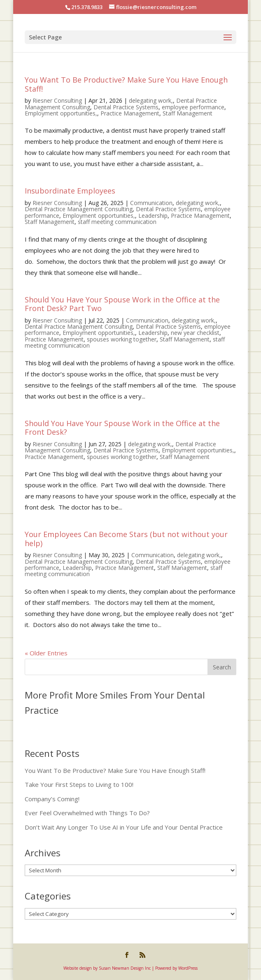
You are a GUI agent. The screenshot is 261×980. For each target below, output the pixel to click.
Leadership (153, 216)
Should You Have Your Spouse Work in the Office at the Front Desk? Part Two (122, 304)
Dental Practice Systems (126, 107)
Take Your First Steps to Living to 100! (79, 784)
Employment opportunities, (61, 113)
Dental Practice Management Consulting (79, 209)
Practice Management (130, 113)
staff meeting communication (117, 222)
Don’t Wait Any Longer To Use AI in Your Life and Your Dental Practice (124, 827)
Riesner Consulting (57, 100)
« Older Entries (46, 653)
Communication (151, 203)
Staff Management (188, 113)
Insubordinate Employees (70, 191)
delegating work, (151, 100)
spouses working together (122, 339)
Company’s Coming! (52, 799)
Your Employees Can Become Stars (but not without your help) (126, 539)
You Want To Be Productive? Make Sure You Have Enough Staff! (126, 84)
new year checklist (195, 333)
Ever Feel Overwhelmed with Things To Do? (87, 813)
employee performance (193, 107)
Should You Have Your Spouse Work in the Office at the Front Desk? (122, 428)
